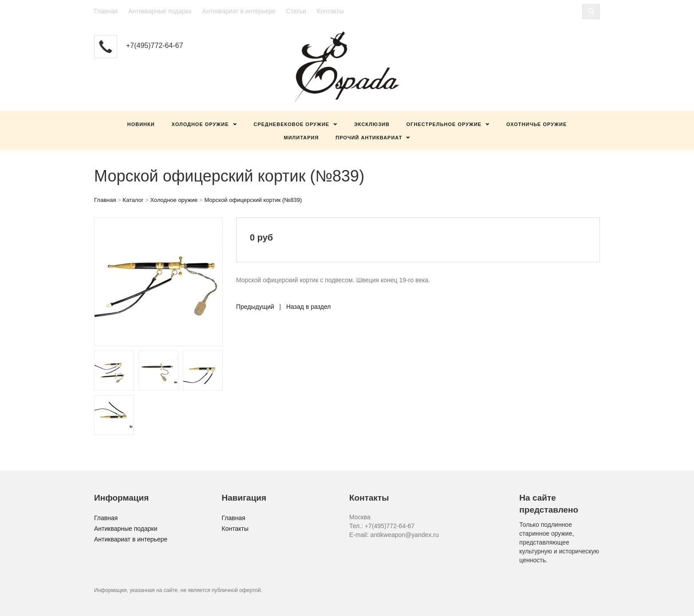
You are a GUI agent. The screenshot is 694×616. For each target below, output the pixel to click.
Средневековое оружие (291, 124)
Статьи (296, 11)
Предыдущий (255, 307)
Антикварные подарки (160, 11)
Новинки (141, 124)
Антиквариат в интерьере (239, 11)
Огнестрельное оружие (444, 124)
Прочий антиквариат (369, 138)
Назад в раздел (309, 307)
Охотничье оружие (536, 124)
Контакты (330, 11)
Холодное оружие (200, 124)
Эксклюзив (372, 124)
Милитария (302, 138)
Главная (106, 11)
